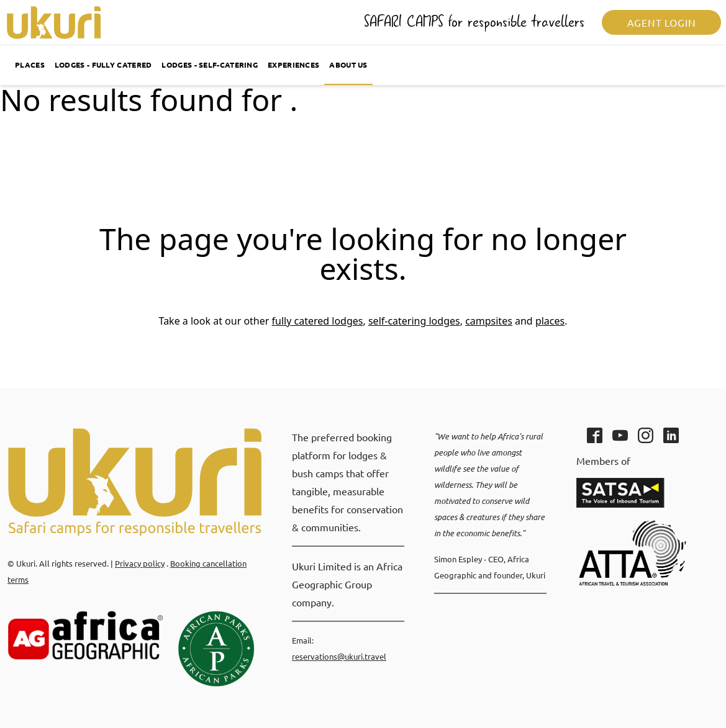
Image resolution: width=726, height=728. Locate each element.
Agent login (662, 22)
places (550, 321)
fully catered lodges (318, 321)
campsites (489, 321)
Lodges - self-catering (210, 65)
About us (348, 65)
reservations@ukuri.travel (339, 656)
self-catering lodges (414, 321)
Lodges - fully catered (103, 65)
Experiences (293, 65)
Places (30, 65)
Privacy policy (140, 563)
